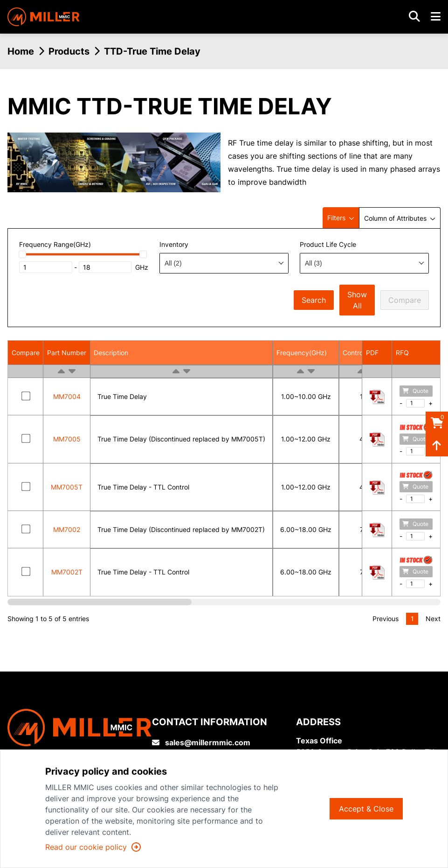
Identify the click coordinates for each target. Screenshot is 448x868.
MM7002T (67, 572)
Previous (386, 619)
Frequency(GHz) (302, 353)
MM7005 (67, 439)
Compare (405, 300)
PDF (372, 353)
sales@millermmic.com (201, 742)
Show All (357, 300)
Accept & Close (366, 809)
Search (314, 300)
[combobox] (224, 263)
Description (111, 353)
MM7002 (67, 529)
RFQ (402, 353)
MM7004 (67, 396)
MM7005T (67, 487)
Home (21, 51)
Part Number (67, 353)
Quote (415, 391)
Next (433, 619)
